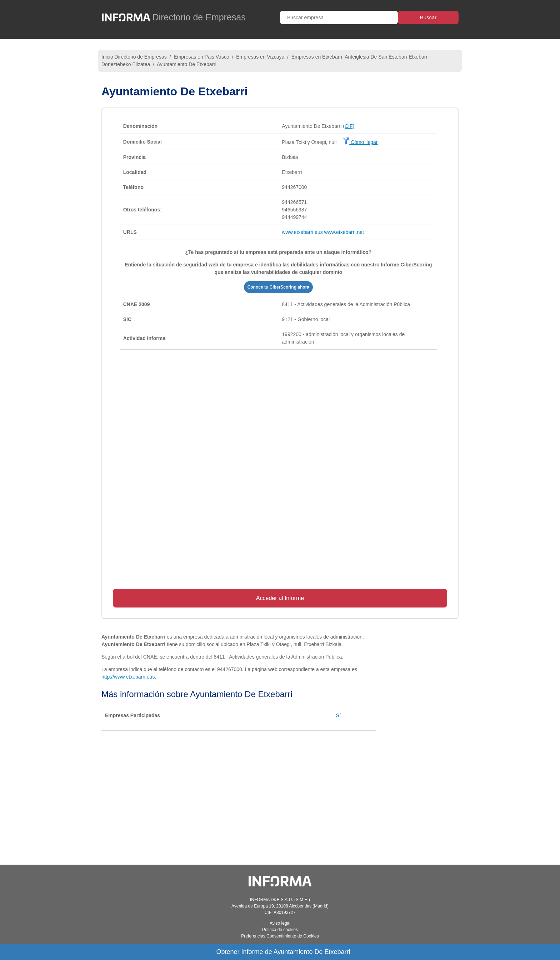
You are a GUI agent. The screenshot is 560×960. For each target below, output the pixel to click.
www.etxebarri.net (344, 232)
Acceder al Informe (280, 598)
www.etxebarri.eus (302, 232)
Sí (338, 715)
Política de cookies (280, 930)
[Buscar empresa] (339, 17)
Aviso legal (280, 923)
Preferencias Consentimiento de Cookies (280, 936)
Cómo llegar (360, 142)
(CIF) (349, 126)
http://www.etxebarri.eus (128, 677)
